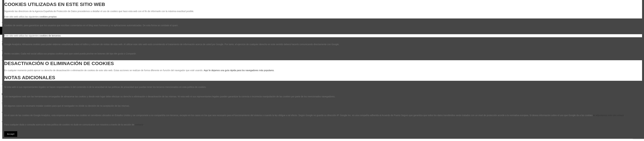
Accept (11, 134)
